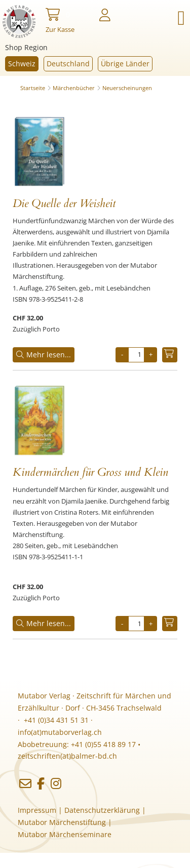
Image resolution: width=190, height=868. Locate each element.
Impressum (37, 810)
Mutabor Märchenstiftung (62, 822)
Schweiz (22, 64)
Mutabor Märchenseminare (65, 834)
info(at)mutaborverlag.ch (60, 732)
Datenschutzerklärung (102, 810)
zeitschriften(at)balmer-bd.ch (67, 756)
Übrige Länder (125, 64)
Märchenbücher (74, 88)
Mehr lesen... (44, 355)
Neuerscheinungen (127, 88)
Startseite (33, 88)
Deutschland (68, 64)
